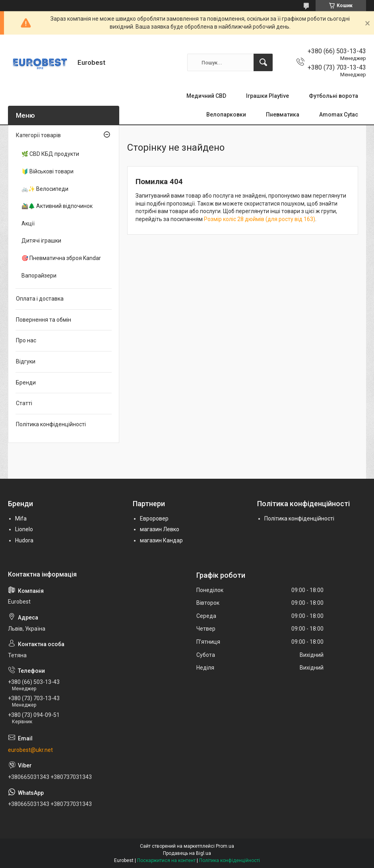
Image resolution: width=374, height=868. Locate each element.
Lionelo (24, 529)
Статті (24, 403)
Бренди (26, 383)
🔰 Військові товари (47, 171)
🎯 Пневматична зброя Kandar (61, 258)
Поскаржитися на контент (166, 860)
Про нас (26, 340)
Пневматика (283, 115)
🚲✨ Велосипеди (45, 189)
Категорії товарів (38, 135)
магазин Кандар (161, 540)
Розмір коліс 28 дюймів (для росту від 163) (260, 219)
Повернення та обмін (44, 320)
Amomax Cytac (339, 115)
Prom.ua (225, 846)
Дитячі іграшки (41, 241)
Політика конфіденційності (51, 424)
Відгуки (26, 361)
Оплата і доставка (40, 299)
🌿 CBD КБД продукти (50, 154)
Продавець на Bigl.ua (187, 853)
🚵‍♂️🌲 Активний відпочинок (57, 206)
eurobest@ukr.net (30, 750)
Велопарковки (226, 115)
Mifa (21, 518)
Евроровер (154, 518)
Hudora (24, 540)
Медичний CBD (206, 96)
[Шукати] (263, 62)
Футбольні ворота (333, 96)
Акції (28, 223)
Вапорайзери (39, 276)
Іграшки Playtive (267, 96)
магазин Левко (160, 529)
